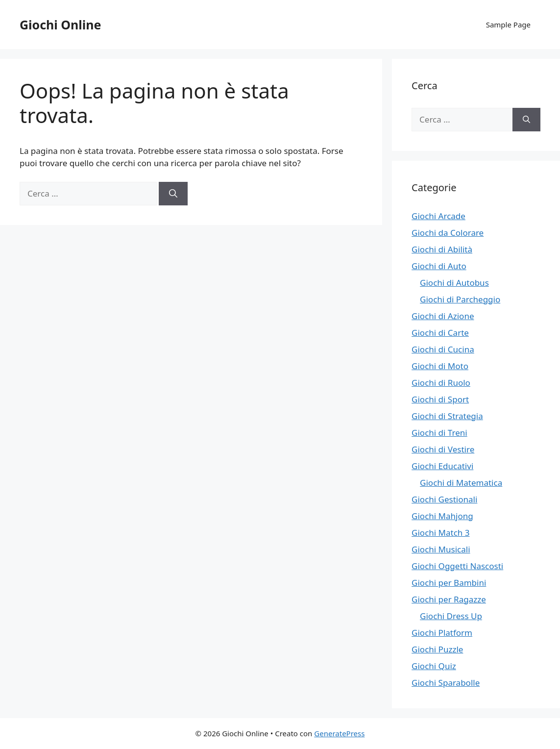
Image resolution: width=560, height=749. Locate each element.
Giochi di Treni (439, 433)
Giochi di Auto (439, 266)
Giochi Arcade (438, 216)
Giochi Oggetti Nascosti (457, 566)
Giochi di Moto (440, 366)
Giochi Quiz (434, 666)
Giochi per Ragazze (449, 599)
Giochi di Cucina (443, 349)
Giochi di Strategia (447, 416)
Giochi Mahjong (442, 516)
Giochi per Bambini (449, 583)
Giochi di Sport (440, 399)
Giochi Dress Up (451, 616)
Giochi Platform (442, 633)
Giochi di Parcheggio (460, 299)
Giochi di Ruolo (441, 383)
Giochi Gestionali (444, 499)
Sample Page (508, 25)
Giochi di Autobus (454, 283)
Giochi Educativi (442, 466)
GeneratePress (339, 733)
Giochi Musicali (441, 549)
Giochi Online (60, 25)
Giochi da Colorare (448, 233)
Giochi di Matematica (461, 483)
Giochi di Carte (440, 333)
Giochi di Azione (443, 316)
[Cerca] (173, 194)
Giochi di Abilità (442, 249)
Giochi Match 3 (440, 533)
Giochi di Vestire (443, 449)
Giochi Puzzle (437, 649)
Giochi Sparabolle (446, 683)
